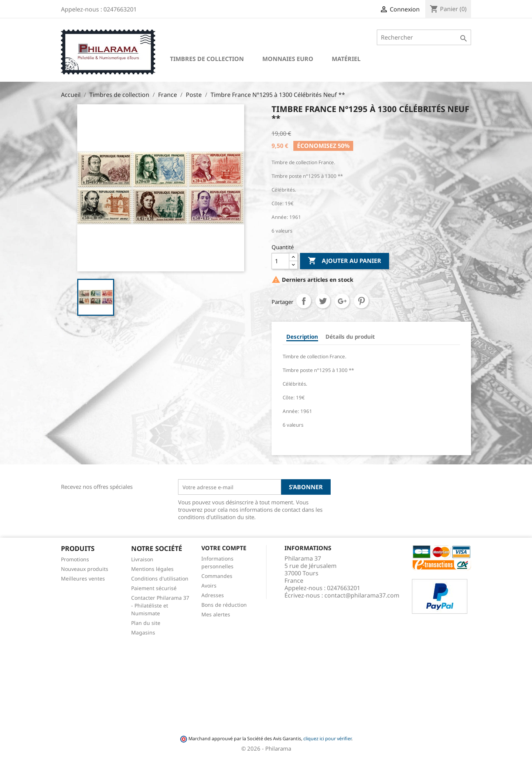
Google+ (342, 301)
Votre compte (224, 548)
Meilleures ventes (83, 578)
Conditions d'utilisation (160, 578)
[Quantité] (280, 261)
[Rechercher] (424, 37)
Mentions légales (152, 569)
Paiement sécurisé (154, 588)
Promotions (75, 559)
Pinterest (361, 301)
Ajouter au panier (345, 261)
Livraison (142, 559)
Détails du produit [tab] (350, 336)
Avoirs (209, 586)
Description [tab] (302, 336)
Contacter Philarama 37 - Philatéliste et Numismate (160, 605)
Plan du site (146, 623)
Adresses (213, 595)
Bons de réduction (224, 605)
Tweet (323, 301)
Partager (304, 301)
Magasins (143, 632)
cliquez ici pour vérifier (327, 739)
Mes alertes (216, 614)
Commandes (217, 576)
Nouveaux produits (85, 569)
